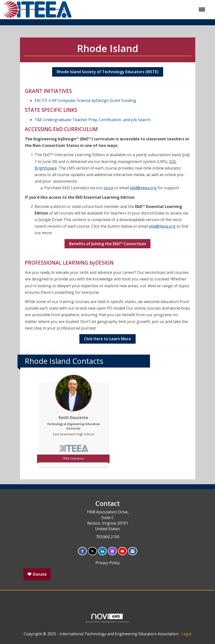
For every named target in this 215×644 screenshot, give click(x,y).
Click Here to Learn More (107, 339)
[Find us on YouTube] (122, 551)
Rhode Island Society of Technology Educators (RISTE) (108, 72)
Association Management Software (107, 618)
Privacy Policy (108, 563)
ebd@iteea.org (143, 188)
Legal (186, 634)
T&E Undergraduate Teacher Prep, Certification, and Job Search (93, 120)
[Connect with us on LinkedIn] (102, 551)
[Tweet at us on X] (92, 551)
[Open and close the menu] (141, 10)
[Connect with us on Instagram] (112, 551)
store (108, 188)
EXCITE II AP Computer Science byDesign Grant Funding (85, 100)
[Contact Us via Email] (133, 551)
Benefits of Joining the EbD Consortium (107, 244)
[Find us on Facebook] (82, 551)
